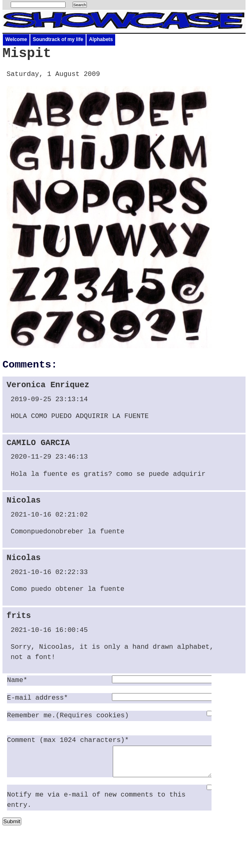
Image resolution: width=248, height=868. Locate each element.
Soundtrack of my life (58, 39)
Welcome (16, 39)
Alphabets (101, 39)
